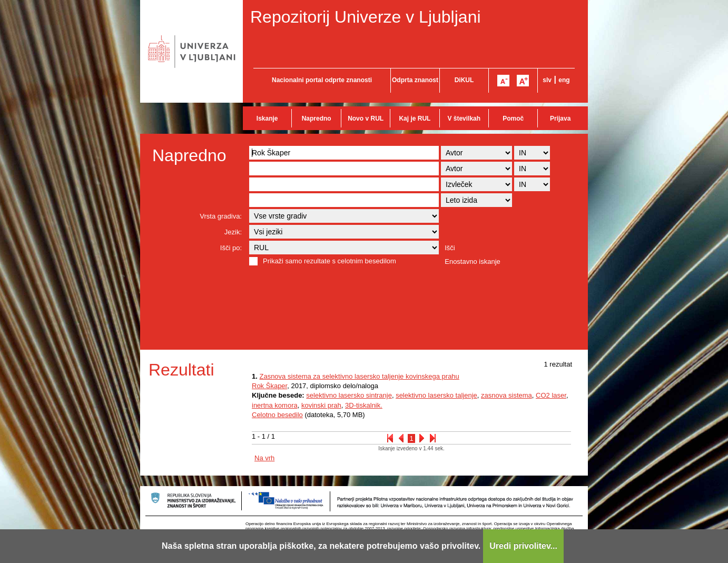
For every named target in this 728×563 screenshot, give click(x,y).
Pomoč (513, 118)
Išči (450, 248)
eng (564, 80)
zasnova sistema (506, 395)
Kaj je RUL (415, 118)
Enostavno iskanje (473, 261)
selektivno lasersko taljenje (436, 395)
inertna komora (275, 405)
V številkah (464, 118)
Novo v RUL (366, 118)
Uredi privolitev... (523, 546)
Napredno (317, 118)
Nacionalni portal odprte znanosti (322, 80)
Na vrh (264, 458)
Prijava (560, 118)
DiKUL (464, 80)
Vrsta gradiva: (221, 216)
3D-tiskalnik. (364, 405)
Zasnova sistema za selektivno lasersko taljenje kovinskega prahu (359, 376)
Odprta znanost (415, 80)
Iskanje (267, 118)
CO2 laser (551, 395)
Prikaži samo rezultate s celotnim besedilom (329, 261)
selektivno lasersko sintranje (349, 395)
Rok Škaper (269, 386)
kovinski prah (321, 405)
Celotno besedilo (277, 415)
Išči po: (231, 248)
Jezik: (233, 232)
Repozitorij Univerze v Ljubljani (366, 17)
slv (547, 80)
